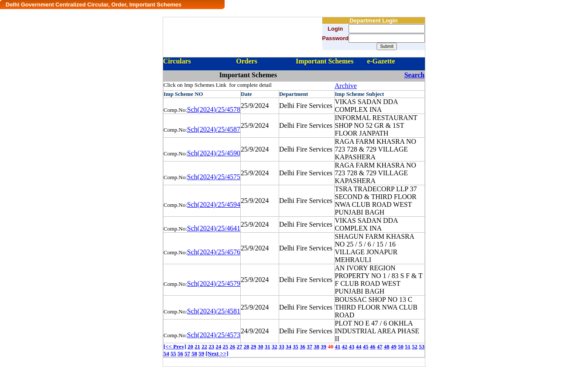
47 (379, 346)
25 (225, 346)
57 (187, 353)
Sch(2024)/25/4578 (214, 109)
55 (173, 353)
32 (275, 346)
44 (359, 346)
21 (197, 346)
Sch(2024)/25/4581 (214, 311)
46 (373, 346)
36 (303, 346)
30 (260, 346)
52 (415, 346)
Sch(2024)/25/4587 (214, 129)
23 (211, 346)
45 (366, 346)
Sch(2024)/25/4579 (214, 283)
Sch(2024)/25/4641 (214, 228)
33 (281, 346)
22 (204, 346)
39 (323, 346)
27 (239, 346)
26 (232, 346)
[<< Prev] (175, 346)
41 (338, 346)
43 (351, 346)
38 (316, 346)
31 (267, 346)
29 (253, 346)
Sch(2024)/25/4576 (214, 252)
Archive (346, 86)
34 (288, 346)
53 (422, 346)
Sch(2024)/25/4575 (214, 177)
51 (407, 346)
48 (387, 346)
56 (181, 353)
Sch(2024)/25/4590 (214, 153)
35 (295, 346)
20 (190, 346)
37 (310, 346)
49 (394, 346)
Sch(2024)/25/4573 (214, 335)
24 (219, 346)
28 (247, 346)
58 (194, 353)
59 (201, 353)
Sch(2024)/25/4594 (214, 204)
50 (401, 346)
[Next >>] (217, 353)
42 (344, 346)
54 (166, 353)
